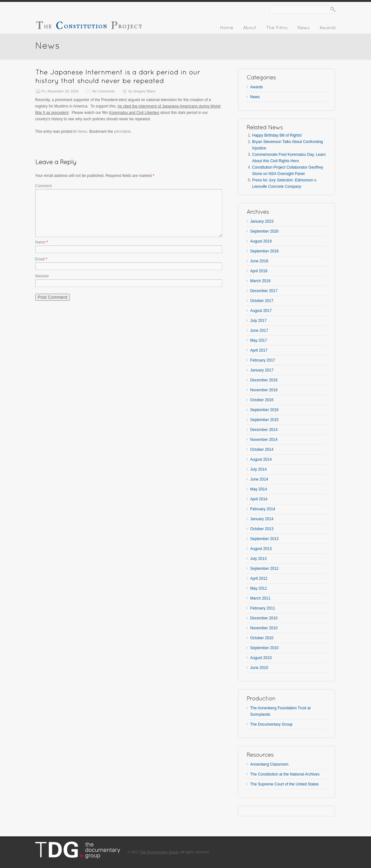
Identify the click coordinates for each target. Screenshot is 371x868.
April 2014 (259, 499)
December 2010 (264, 618)
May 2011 (259, 588)
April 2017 (259, 350)
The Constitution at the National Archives (285, 774)
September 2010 (265, 648)
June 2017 (259, 330)
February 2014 (263, 509)
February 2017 (263, 360)
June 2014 (259, 479)
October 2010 (262, 638)
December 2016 (264, 380)
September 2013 (265, 539)
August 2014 (261, 459)
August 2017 (261, 311)
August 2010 (261, 658)
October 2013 (262, 529)
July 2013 (258, 559)
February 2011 (263, 608)
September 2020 (265, 231)
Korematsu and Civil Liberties (134, 113)
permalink (122, 131)
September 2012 (265, 569)
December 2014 (264, 430)
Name (42, 242)
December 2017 (264, 291)
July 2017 (258, 321)
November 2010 (264, 628)
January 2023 (262, 221)
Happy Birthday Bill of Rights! (277, 135)
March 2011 (260, 598)
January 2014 (262, 519)
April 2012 (259, 578)
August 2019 (261, 241)
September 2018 (265, 251)
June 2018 (259, 261)
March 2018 (260, 281)
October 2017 (262, 301)
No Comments (103, 91)
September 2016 (265, 410)
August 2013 (261, 549)
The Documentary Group (271, 724)
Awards (257, 87)
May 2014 (259, 489)
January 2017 (262, 370)
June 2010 (259, 668)
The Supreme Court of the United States (285, 784)
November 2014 (264, 440)
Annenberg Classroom (269, 764)
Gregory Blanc (144, 91)
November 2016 (264, 390)
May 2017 (259, 340)
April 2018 (259, 271)
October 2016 (262, 400)
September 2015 (265, 420)
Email (41, 259)
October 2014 (262, 450)
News (82, 131)
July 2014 (258, 469)
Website (42, 276)
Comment (44, 186)
